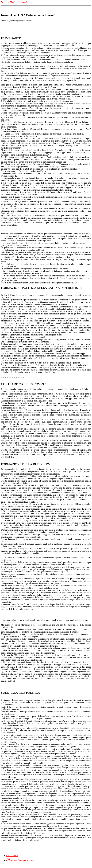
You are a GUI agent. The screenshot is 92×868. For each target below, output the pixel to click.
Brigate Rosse (12, 856)
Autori (9, 858)
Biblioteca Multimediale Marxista (20, 860)
